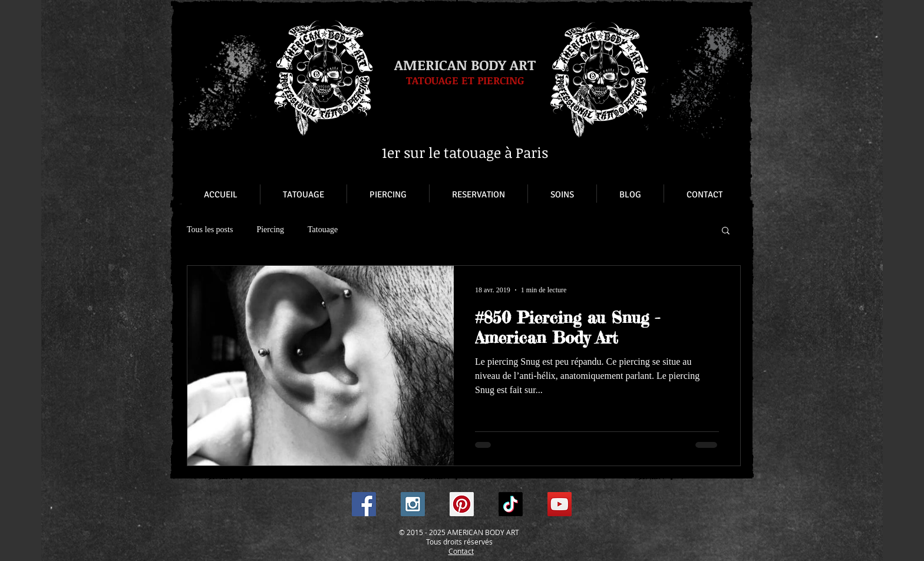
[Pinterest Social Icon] (462, 504)
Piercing (270, 230)
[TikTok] (511, 504)
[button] (726, 231)
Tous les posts (210, 230)
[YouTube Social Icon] (560, 504)
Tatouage (323, 230)
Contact (461, 551)
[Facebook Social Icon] (364, 504)
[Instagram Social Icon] (413, 504)
